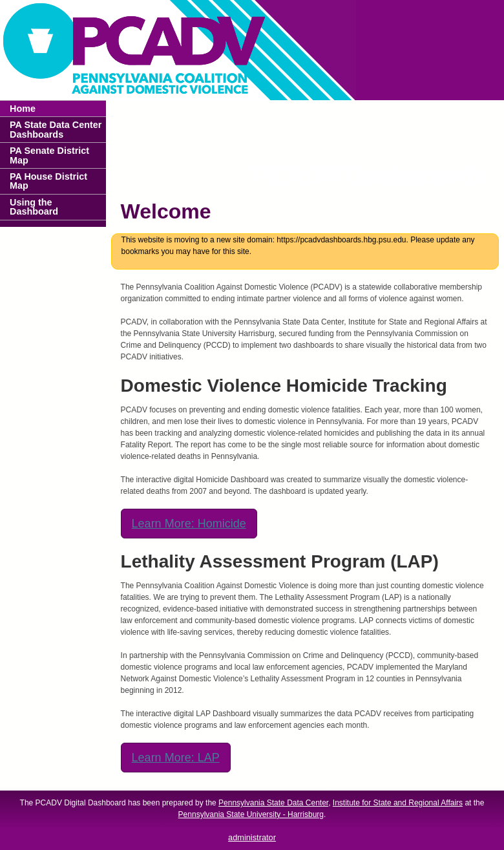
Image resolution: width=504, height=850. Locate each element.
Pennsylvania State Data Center (273, 803)
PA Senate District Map (49, 155)
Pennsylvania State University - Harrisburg (251, 814)
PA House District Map (48, 181)
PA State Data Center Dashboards (56, 129)
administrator (252, 837)
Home (23, 109)
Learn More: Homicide (189, 524)
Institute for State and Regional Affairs (398, 803)
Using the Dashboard (34, 207)
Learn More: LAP (176, 758)
